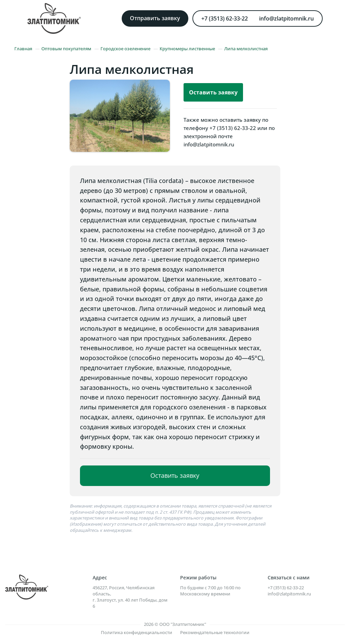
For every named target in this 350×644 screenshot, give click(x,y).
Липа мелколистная (246, 49)
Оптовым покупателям (66, 49)
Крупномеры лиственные (187, 49)
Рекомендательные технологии (215, 632)
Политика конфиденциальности (137, 632)
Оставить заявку (213, 92)
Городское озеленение (125, 49)
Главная (23, 49)
